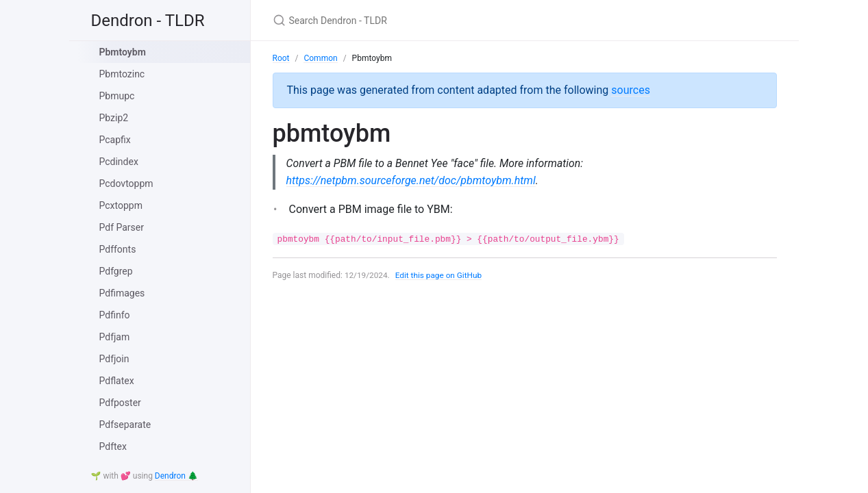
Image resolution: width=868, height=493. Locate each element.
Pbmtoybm (123, 52)
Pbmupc (117, 96)
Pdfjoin (114, 359)
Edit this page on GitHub (440, 275)
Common (320, 58)
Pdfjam (115, 337)
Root (281, 58)
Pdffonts (118, 249)
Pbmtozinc (122, 74)
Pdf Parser (122, 227)
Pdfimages (122, 293)
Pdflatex (117, 381)
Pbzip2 (114, 118)
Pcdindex (119, 162)
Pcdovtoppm (126, 184)
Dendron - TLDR (148, 21)
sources (631, 90)
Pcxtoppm (121, 205)
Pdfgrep (116, 271)
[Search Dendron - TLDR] (434, 20)
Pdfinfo (115, 315)
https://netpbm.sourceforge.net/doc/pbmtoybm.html (411, 180)
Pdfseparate (125, 425)
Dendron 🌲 (176, 476)
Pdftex (113, 446)
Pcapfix (115, 140)
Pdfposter (120, 403)
